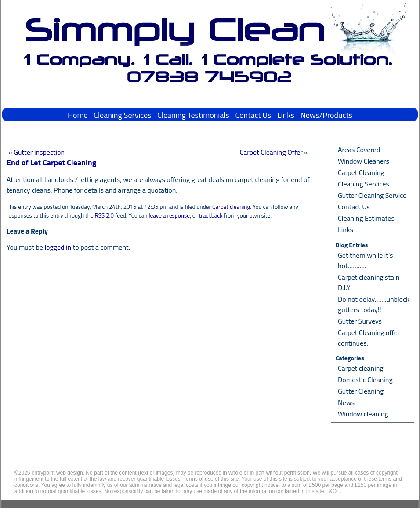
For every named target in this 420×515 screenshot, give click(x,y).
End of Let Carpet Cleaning (51, 163)
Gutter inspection (39, 152)
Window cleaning (363, 414)
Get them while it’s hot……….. (366, 260)
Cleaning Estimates (366, 218)
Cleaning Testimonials (193, 115)
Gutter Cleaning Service (372, 195)
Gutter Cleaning (361, 391)
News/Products (326, 115)
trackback (210, 215)
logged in (58, 247)
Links (286, 115)
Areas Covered (359, 150)
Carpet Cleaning (361, 172)
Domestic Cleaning (365, 380)
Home (78, 115)
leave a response (169, 215)
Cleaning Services (122, 115)
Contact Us (253, 115)
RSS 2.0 (104, 215)
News (346, 402)
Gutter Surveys (360, 321)
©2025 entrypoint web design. (49, 473)
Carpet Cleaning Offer (271, 152)
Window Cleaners (364, 161)
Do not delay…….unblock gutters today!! (374, 304)
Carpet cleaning (231, 207)
